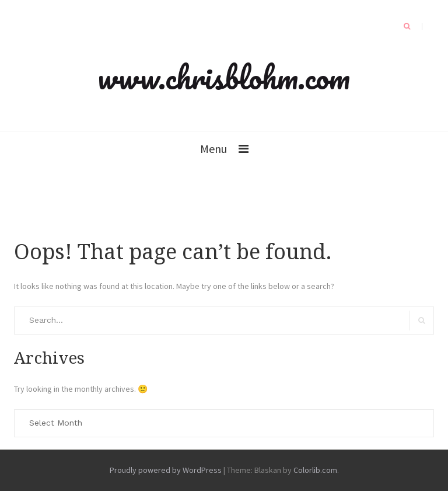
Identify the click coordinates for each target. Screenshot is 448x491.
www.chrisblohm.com (224, 77)
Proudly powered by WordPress (166, 470)
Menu (213, 149)
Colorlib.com (315, 470)
